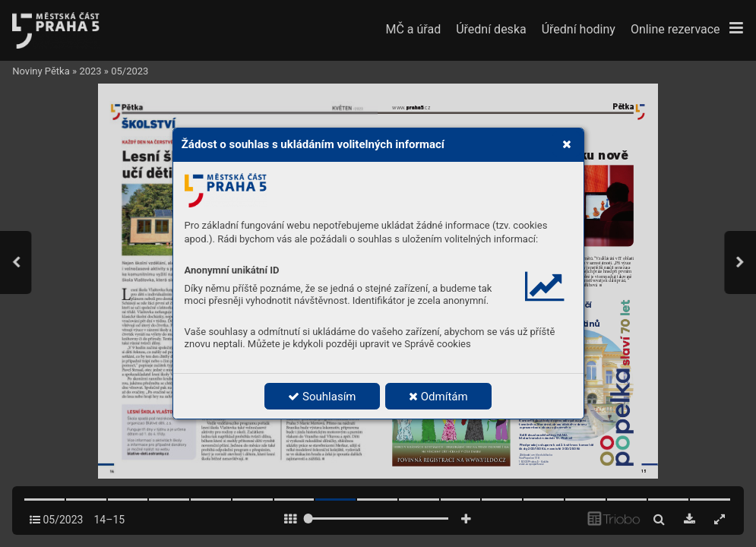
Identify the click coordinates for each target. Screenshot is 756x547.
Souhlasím (322, 397)
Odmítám (438, 397)
